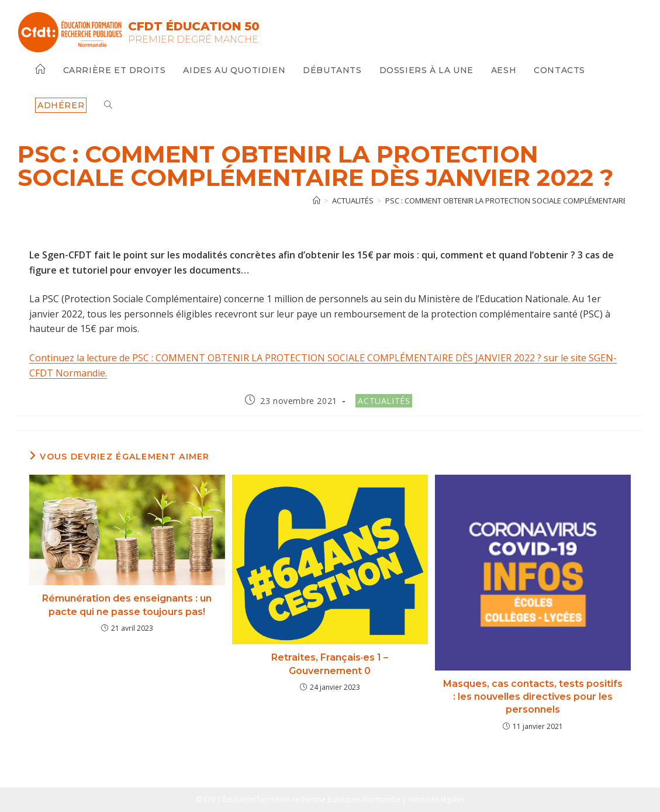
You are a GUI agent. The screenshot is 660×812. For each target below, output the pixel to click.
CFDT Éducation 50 (194, 26)
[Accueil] (317, 201)
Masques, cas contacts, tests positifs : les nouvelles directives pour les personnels (533, 697)
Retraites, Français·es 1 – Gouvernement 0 (330, 664)
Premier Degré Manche (193, 39)
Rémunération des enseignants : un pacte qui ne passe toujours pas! (127, 605)
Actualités (384, 401)
